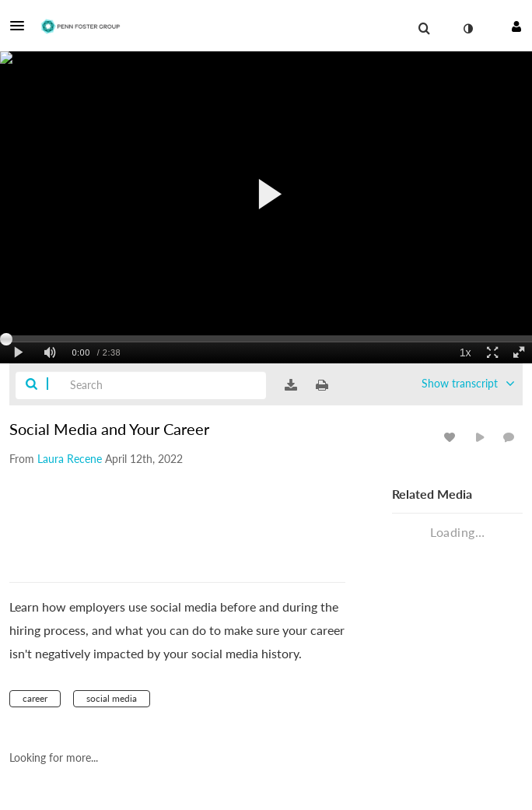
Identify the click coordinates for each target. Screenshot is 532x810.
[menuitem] (424, 29)
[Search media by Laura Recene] (70, 459)
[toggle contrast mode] (467, 29)
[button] (22, 26)
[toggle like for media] (452, 437)
